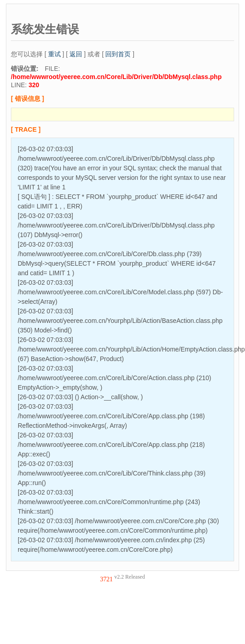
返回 (76, 54)
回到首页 (118, 54)
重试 (54, 54)
